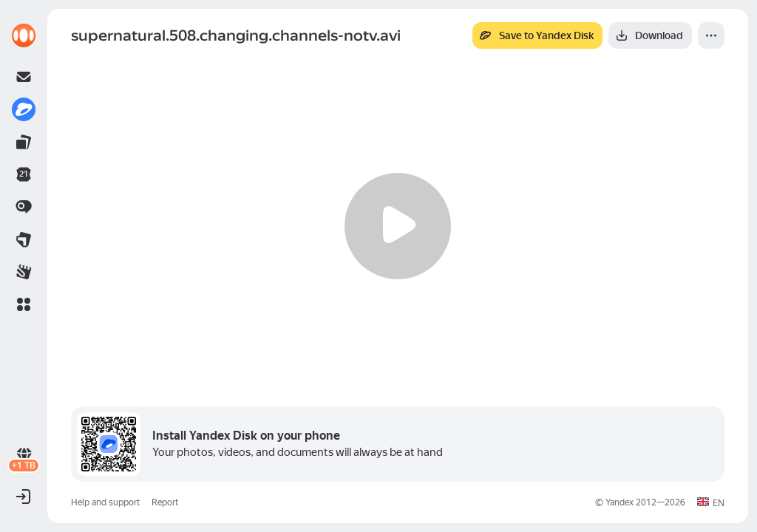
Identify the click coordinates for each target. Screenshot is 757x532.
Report (165, 502)
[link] (24, 35)
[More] (711, 35)
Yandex (619, 502)
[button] (24, 304)
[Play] (398, 226)
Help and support (105, 502)
